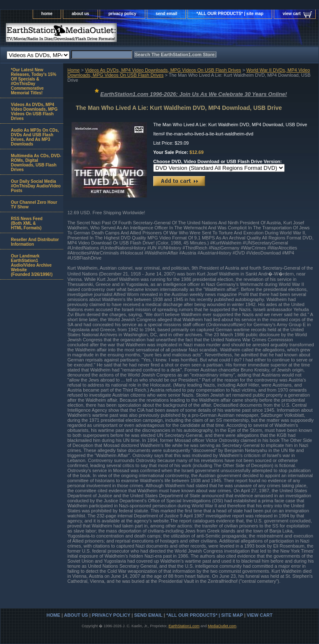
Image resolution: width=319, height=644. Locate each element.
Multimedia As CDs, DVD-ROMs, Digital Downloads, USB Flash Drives (36, 163)
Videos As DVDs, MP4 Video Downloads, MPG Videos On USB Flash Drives (163, 70)
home (47, 14)
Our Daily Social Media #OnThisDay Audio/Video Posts (36, 186)
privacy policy (122, 14)
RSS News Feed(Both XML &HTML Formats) (27, 223)
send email (167, 14)
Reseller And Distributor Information (35, 242)
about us (80, 14)
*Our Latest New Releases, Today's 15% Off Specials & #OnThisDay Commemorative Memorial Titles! (33, 81)
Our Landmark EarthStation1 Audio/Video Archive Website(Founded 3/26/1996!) (32, 265)
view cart (292, 14)
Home (73, 70)
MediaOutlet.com (222, 626)
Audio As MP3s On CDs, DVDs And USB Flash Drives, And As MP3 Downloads (35, 137)
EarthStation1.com (184, 626)
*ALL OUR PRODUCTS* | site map (230, 14)
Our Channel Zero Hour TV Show (34, 205)
